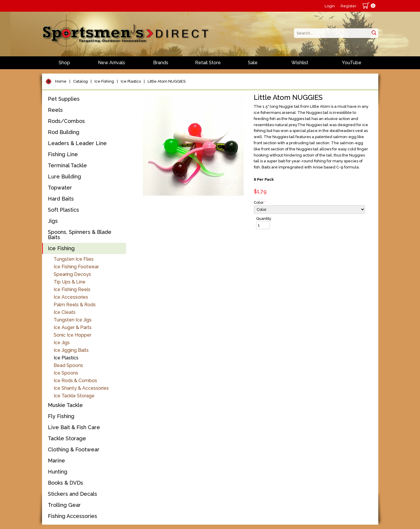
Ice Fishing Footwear (76, 267)
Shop (64, 63)
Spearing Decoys (72, 274)
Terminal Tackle (67, 165)
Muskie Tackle (65, 405)
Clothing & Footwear (74, 449)
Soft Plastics (63, 210)
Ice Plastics (131, 81)
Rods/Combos (66, 121)
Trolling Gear (64, 505)
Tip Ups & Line (70, 282)
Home (61, 81)
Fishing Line (63, 154)
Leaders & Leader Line (77, 143)
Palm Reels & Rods (75, 305)
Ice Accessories (71, 297)
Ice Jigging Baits (71, 350)
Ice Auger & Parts (73, 327)
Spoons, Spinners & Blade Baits (80, 235)
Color (260, 202)
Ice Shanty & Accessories (81, 388)
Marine (56, 461)
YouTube (352, 63)
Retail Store (208, 63)
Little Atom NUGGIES (167, 81)
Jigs (53, 221)
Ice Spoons (66, 373)
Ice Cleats (65, 312)
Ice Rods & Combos (75, 381)
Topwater (60, 188)
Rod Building (64, 132)
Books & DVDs (65, 483)
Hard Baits (61, 199)
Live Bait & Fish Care (74, 427)
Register (349, 6)
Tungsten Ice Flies (74, 259)
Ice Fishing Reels (72, 289)
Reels (55, 110)
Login (330, 6)
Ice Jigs (62, 343)
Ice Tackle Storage (74, 396)
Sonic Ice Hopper (72, 335)
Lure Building (64, 176)
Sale (253, 63)
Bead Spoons (68, 365)
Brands (161, 63)
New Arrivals (112, 63)
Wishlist (300, 63)
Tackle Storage (67, 438)
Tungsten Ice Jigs (73, 320)
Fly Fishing (61, 416)
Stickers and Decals (72, 494)
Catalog (80, 81)
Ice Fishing (104, 81)
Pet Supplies (64, 99)
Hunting (58, 472)
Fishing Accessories (72, 516)
